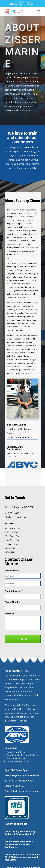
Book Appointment (17, 752)
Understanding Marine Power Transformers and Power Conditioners (19, 844)
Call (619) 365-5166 (23, 2)
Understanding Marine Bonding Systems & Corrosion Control (20, 833)
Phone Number (14, 602)
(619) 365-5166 (30, 676)
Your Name (12, 571)
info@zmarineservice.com (25, 791)
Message (10, 613)
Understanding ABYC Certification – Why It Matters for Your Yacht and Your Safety (22, 857)
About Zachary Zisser (18, 761)
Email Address (13, 591)
